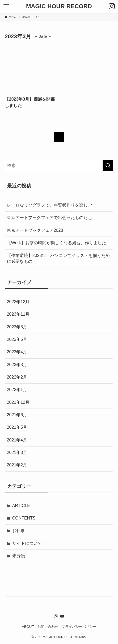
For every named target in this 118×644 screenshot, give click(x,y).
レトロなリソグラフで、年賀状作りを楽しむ (49, 205)
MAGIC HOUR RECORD (59, 6)
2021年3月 (17, 452)
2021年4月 (17, 440)
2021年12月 (18, 402)
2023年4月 (17, 352)
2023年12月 (18, 302)
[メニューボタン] (6, 6)
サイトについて (27, 543)
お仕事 (19, 531)
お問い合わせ (48, 627)
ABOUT (28, 627)
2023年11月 (18, 314)
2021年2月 (17, 465)
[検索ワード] (59, 166)
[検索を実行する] (108, 166)
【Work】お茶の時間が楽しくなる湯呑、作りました (56, 243)
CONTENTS (24, 518)
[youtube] (62, 616)
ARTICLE (21, 506)
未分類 (19, 556)
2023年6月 (17, 339)
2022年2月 (17, 377)
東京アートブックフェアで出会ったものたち (49, 218)
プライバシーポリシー (79, 627)
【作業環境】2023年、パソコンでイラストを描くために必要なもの (58, 258)
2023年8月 (17, 327)
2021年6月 (17, 415)
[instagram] (56, 616)
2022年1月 (17, 390)
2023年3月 (17, 365)
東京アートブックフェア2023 (35, 230)
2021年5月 (17, 427)
